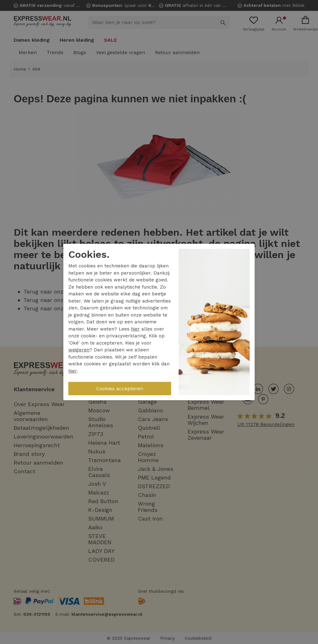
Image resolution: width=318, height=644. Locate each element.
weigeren (79, 350)
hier (135, 329)
